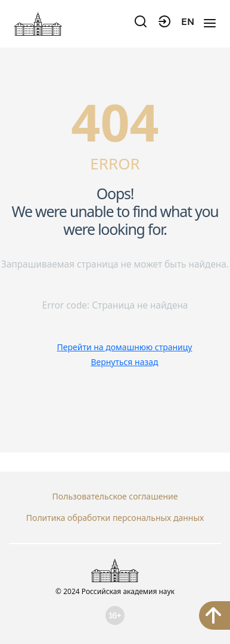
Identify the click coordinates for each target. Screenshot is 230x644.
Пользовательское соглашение (115, 496)
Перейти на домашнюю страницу (125, 347)
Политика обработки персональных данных (115, 518)
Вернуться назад (124, 362)
